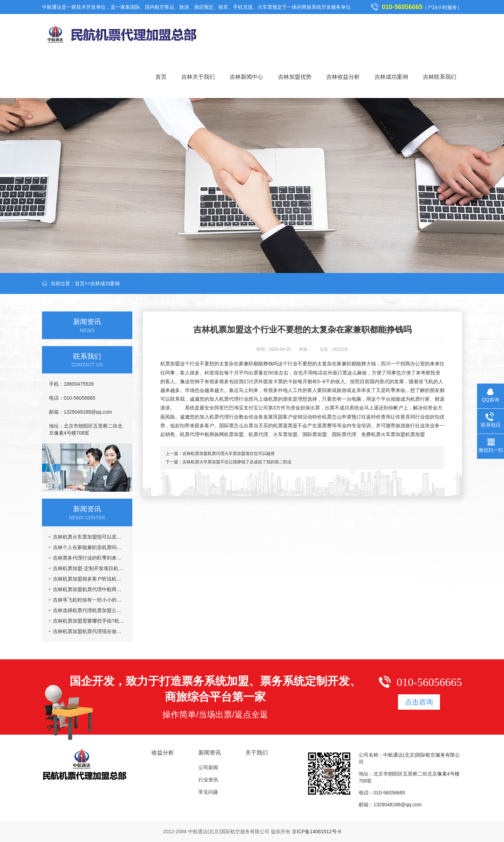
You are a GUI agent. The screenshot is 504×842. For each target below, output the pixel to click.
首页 (161, 77)
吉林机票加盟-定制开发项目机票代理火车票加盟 (89, 568)
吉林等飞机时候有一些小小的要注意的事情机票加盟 (89, 600)
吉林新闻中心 (246, 77)
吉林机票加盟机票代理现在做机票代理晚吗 (89, 631)
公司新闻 (208, 767)
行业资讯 (208, 780)
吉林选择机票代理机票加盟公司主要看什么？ (89, 610)
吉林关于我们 (198, 77)
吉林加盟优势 (295, 77)
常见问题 (208, 792)
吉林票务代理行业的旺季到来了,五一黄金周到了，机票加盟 (89, 558)
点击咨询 (419, 702)
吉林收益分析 (343, 77)
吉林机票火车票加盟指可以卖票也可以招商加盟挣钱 (89, 537)
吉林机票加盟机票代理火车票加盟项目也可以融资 (229, 454)
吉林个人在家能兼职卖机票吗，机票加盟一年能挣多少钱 (89, 547)
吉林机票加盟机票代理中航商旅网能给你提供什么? (89, 589)
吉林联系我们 (440, 77)
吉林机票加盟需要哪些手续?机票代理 (89, 621)
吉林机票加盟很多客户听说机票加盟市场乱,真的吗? (89, 579)
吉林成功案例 (391, 77)
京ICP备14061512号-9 (316, 832)
